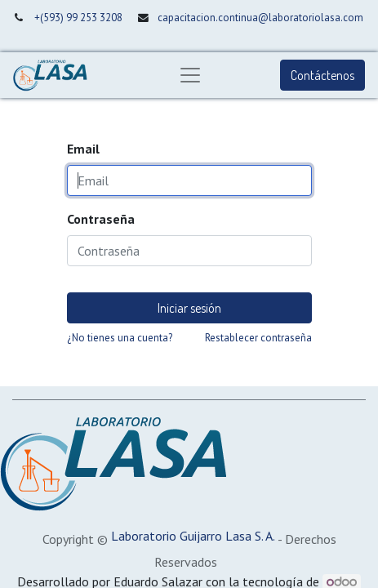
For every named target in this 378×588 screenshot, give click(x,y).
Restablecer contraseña (258, 338)
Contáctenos (322, 75)
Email (83, 149)
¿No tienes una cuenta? (120, 338)
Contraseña (101, 219)
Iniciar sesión (189, 308)
